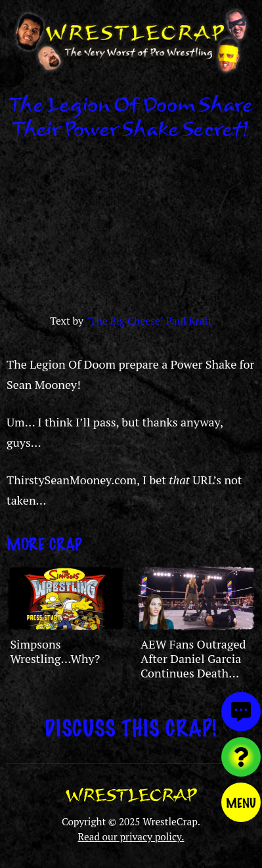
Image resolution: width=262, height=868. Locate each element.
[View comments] (241, 712)
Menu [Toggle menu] (241, 802)
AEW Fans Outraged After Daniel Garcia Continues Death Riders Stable (193, 665)
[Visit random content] (241, 757)
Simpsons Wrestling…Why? (55, 651)
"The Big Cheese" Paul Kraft (149, 321)
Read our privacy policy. (131, 836)
